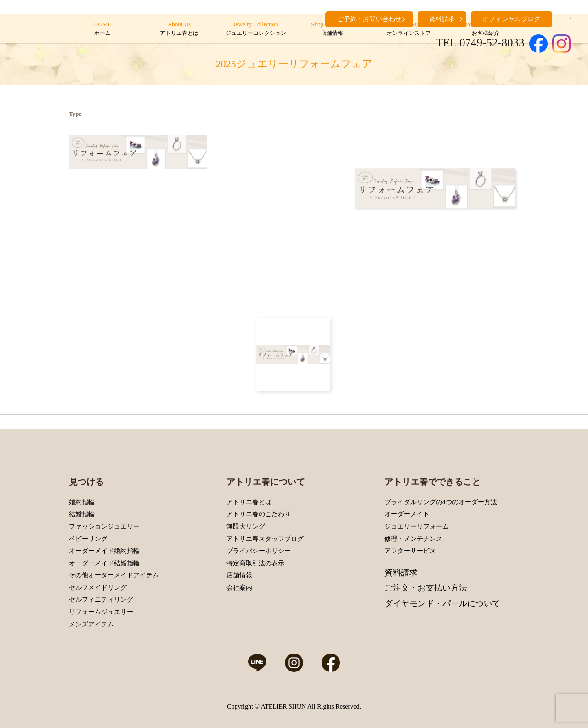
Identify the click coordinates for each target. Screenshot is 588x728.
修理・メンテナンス (413, 539)
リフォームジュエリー (101, 612)
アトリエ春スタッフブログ (265, 539)
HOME (103, 29)
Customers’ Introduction (485, 29)
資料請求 (401, 573)
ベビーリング (88, 539)
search (564, 18)
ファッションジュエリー (104, 526)
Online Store (409, 29)
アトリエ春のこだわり (259, 514)
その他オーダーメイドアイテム (114, 575)
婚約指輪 (82, 502)
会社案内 (239, 588)
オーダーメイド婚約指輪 (104, 551)
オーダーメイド (407, 514)
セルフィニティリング (101, 600)
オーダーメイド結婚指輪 (104, 563)
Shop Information (332, 29)
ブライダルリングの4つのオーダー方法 (441, 502)
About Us (179, 29)
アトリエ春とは (249, 502)
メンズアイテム (91, 624)
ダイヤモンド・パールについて (442, 603)
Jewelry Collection (256, 29)
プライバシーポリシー (259, 551)
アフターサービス (410, 551)
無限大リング (246, 526)
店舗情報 (239, 575)
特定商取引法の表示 (255, 563)
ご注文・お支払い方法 (426, 588)
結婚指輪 (82, 514)
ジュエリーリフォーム (417, 526)
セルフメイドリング (98, 588)
